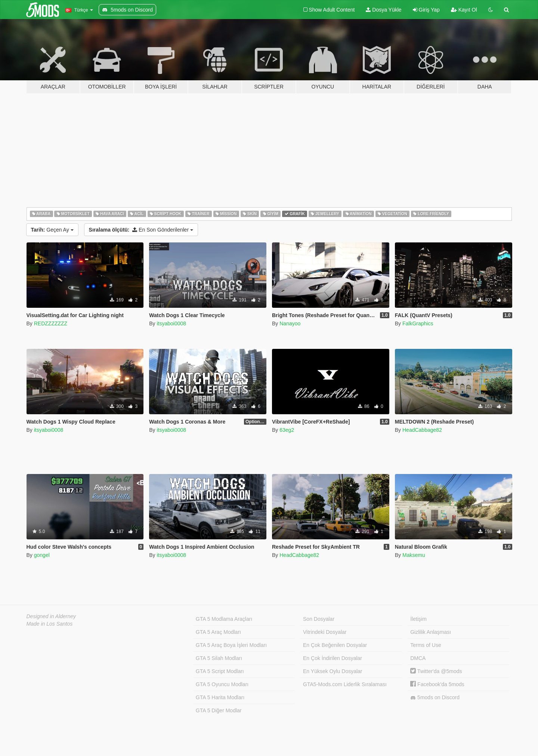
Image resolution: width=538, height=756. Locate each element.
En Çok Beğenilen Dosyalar (335, 645)
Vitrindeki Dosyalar (325, 632)
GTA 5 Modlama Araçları (224, 619)
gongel (42, 555)
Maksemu (414, 555)
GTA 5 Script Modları (220, 671)
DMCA (418, 658)
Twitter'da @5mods (436, 671)
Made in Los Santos (50, 624)
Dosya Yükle (384, 10)
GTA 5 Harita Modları (220, 697)
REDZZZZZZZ (51, 323)
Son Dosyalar (319, 619)
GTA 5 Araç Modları (218, 632)
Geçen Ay (52, 230)
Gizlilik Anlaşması (431, 632)
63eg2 (287, 430)
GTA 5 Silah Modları (219, 658)
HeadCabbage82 (422, 430)
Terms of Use (426, 645)
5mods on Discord (435, 698)
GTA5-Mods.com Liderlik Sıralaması (345, 684)
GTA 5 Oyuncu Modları (222, 684)
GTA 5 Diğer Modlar (219, 710)
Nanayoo (290, 323)
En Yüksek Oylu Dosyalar (333, 671)
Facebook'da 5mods (437, 684)
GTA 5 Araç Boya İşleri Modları (231, 645)
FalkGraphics (418, 323)
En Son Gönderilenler (141, 230)
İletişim (418, 619)
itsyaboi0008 (171, 323)
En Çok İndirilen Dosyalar (333, 658)
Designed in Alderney (51, 616)
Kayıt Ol (464, 10)
